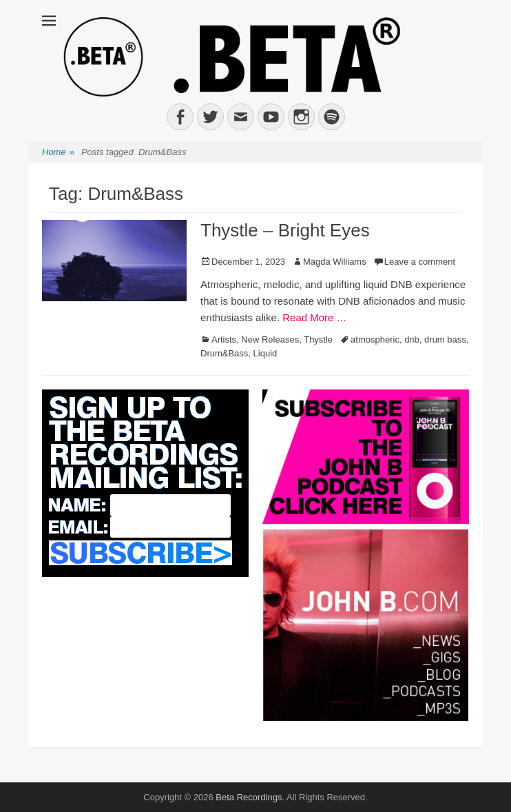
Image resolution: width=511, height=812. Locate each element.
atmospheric (375, 339)
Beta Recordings (249, 797)
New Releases (270, 339)
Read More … (314, 317)
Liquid (265, 353)
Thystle (318, 339)
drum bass (445, 339)
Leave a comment (420, 262)
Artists (224, 339)
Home (58, 153)
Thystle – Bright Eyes (285, 230)
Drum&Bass (224, 353)
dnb (412, 339)
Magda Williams (335, 262)
